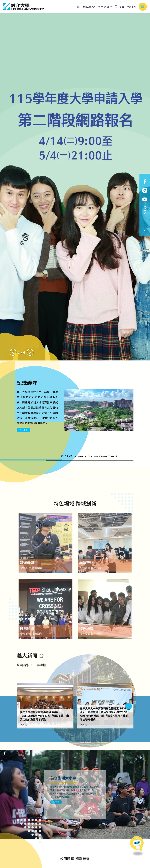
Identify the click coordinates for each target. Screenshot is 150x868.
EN (132, 7)
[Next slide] (30, 352)
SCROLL (145, 219)
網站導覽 (89, 7)
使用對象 (105, 7)
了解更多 (24, 430)
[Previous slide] (13, 352)
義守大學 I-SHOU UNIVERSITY (24, 7)
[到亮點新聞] (41, 669)
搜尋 (120, 7)
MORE (23, 738)
